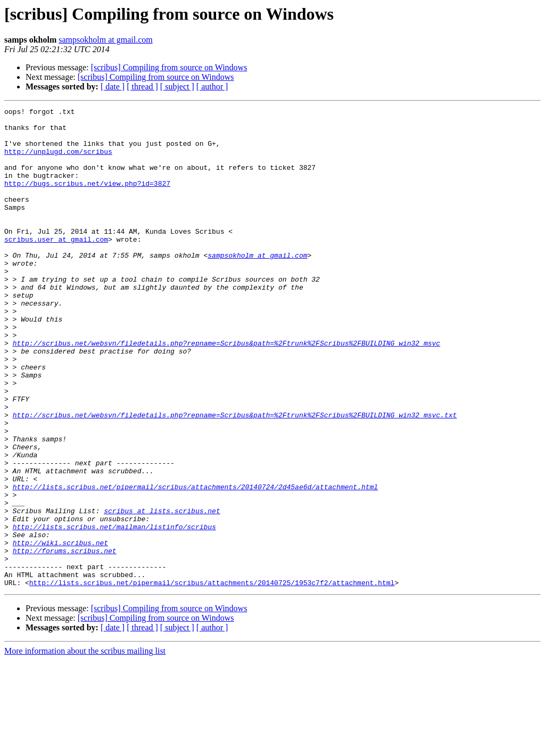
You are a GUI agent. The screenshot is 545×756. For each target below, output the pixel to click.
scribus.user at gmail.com (56, 266)
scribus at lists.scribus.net (162, 592)
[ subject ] (177, 87)
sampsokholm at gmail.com (105, 40)
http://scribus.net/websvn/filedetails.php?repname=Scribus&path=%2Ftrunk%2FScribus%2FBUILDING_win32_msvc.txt (235, 477)
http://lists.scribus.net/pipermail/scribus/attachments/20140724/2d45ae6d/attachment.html (195, 563)
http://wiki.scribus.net (60, 630)
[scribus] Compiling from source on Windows (169, 67)
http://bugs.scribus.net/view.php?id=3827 (87, 199)
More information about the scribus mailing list (85, 747)
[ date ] (113, 87)
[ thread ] (142, 87)
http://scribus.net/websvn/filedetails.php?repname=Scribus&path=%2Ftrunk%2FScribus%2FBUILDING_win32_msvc (226, 391)
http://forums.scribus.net (65, 640)
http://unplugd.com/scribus (58, 161)
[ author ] (212, 87)
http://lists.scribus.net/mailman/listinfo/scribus (114, 611)
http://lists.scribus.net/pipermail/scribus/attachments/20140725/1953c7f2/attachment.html (212, 678)
